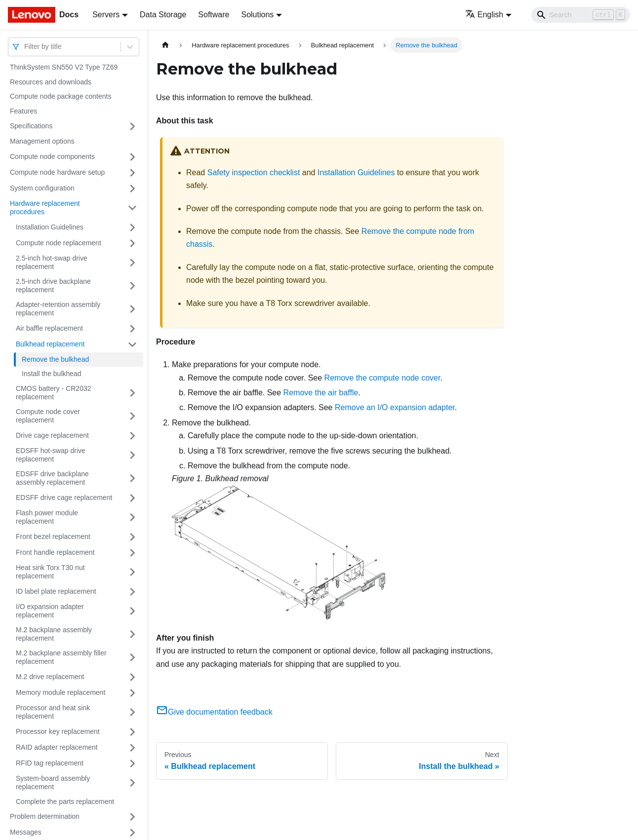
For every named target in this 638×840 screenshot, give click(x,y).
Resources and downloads (51, 82)
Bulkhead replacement (50, 344)
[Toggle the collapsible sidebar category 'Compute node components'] (132, 157)
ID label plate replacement (56, 591)
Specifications (31, 126)
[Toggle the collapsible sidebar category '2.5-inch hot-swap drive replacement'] (132, 263)
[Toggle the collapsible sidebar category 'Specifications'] (132, 126)
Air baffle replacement (49, 328)
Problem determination (45, 816)
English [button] (484, 15)
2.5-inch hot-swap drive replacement (52, 263)
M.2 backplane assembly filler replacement (61, 657)
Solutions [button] (257, 15)
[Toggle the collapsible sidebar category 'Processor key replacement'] (132, 732)
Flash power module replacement (47, 517)
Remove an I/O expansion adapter (395, 407)
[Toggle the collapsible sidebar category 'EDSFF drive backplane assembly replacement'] (132, 478)
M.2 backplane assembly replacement (54, 634)
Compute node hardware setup (57, 172)
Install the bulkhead (52, 374)
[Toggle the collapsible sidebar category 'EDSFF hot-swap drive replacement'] (132, 455)
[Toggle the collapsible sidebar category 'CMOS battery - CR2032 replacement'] (132, 393)
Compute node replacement (59, 243)
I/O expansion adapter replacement (50, 611)
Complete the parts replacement (65, 802)
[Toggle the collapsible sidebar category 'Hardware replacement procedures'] (132, 208)
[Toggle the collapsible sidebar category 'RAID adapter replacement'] (132, 748)
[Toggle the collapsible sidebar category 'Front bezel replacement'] (132, 537)
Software (214, 15)
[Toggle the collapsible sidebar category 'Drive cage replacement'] (132, 436)
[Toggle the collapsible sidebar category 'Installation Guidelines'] (132, 228)
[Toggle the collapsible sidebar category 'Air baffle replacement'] (132, 329)
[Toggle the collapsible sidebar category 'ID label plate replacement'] (132, 592)
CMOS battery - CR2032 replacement (54, 393)
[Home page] (165, 45)
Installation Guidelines (50, 227)
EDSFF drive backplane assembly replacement (52, 478)
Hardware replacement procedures (45, 208)
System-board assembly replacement (53, 783)
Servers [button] (106, 15)
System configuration (42, 188)
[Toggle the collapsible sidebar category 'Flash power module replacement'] (132, 517)
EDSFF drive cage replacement (64, 497)
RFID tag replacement (50, 763)
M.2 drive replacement (50, 677)
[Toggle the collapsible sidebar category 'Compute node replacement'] (132, 243)
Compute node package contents (60, 96)
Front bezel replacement (53, 536)
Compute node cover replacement (48, 416)
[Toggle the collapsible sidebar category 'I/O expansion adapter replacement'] (132, 611)
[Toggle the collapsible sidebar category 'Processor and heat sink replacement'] (132, 712)
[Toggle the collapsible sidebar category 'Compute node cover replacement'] (132, 416)
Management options (42, 141)
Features (23, 111)
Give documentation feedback (214, 712)
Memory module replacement (60, 692)
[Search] (581, 15)
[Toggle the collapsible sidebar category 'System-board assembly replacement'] (132, 783)
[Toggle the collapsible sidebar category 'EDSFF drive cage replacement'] (132, 498)
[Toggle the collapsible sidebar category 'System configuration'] (132, 189)
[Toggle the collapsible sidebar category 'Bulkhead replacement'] (132, 344)
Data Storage (163, 15)
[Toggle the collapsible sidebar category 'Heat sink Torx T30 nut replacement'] (132, 572)
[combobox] (25, 47)
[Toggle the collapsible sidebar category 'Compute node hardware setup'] (132, 173)
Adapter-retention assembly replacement (58, 309)
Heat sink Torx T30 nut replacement (50, 572)
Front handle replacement (55, 552)
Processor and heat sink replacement (53, 712)
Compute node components (52, 156)
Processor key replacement (58, 731)
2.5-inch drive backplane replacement (53, 286)
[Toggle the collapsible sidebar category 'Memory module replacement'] (132, 693)
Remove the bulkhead (55, 359)
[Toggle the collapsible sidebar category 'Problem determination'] (132, 817)
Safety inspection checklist (254, 172)
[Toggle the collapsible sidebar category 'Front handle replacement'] (132, 553)
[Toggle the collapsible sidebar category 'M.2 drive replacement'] (132, 677)
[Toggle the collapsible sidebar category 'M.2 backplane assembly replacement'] (132, 634)
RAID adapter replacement (57, 747)
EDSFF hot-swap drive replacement (51, 455)
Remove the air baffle (321, 393)
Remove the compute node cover (382, 378)
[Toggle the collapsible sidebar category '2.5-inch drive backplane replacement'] (132, 286)
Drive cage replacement (52, 435)
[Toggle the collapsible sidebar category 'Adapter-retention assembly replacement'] (132, 309)
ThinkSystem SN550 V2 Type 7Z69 (64, 67)
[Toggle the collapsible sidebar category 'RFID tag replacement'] (132, 764)
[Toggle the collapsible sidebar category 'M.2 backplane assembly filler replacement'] (132, 658)
